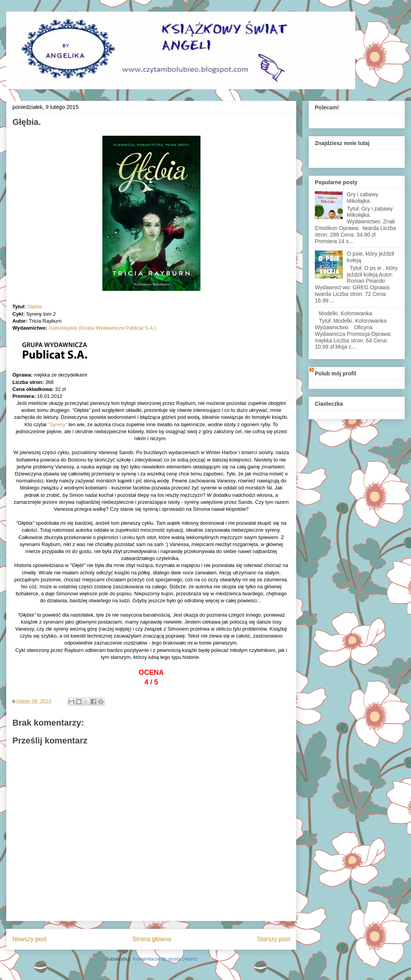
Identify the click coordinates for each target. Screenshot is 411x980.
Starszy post (273, 939)
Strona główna (152, 939)
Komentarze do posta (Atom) (165, 959)
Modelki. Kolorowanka (346, 313)
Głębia (35, 307)
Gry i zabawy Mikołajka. (363, 198)
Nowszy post (29, 939)
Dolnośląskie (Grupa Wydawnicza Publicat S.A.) (103, 328)
